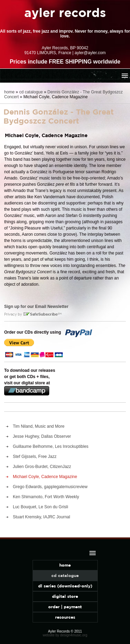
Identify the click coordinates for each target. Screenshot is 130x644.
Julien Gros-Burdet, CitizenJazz (42, 467)
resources (65, 617)
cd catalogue (31, 92)
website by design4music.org (65, 635)
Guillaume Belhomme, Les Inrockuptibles (51, 446)
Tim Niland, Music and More (39, 426)
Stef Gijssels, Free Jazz (35, 457)
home (9, 92)
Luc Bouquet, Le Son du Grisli (40, 507)
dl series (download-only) (65, 586)
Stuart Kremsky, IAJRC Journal (41, 517)
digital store (65, 596)
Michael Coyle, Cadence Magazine (45, 477)
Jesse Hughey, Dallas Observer (42, 436)
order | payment (65, 607)
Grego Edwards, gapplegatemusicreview (50, 487)
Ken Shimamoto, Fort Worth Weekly (46, 497)
